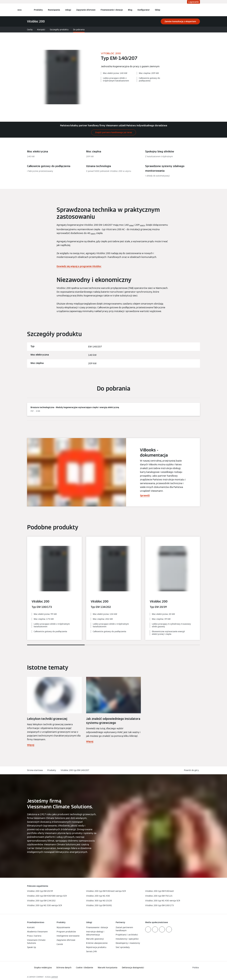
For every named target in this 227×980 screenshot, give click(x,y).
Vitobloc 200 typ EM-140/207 (75, 770)
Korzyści (41, 30)
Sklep (158, 10)
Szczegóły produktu (59, 30)
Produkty (38, 10)
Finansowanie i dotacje (112, 10)
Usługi (68, 10)
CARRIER (54, 977)
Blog (130, 10)
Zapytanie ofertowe (86, 10)
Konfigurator (144, 10)
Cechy (30, 30)
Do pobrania (79, 30)
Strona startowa (35, 770)
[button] (192, 770)
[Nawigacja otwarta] (20, 10)
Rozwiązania (54, 10)
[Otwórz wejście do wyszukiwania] (198, 10)
